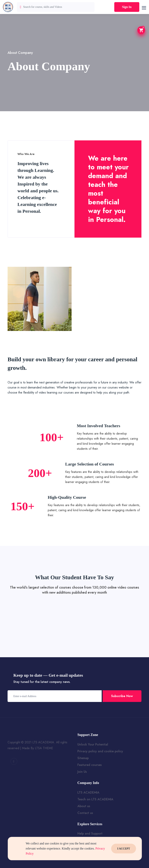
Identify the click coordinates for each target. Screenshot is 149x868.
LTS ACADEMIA (88, 792)
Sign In (127, 7)
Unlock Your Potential (93, 744)
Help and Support (90, 833)
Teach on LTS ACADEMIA (95, 799)
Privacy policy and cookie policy (100, 751)
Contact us (85, 813)
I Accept (124, 849)
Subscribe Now (122, 696)
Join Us (82, 772)
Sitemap (83, 758)
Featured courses (90, 765)
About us (84, 806)
